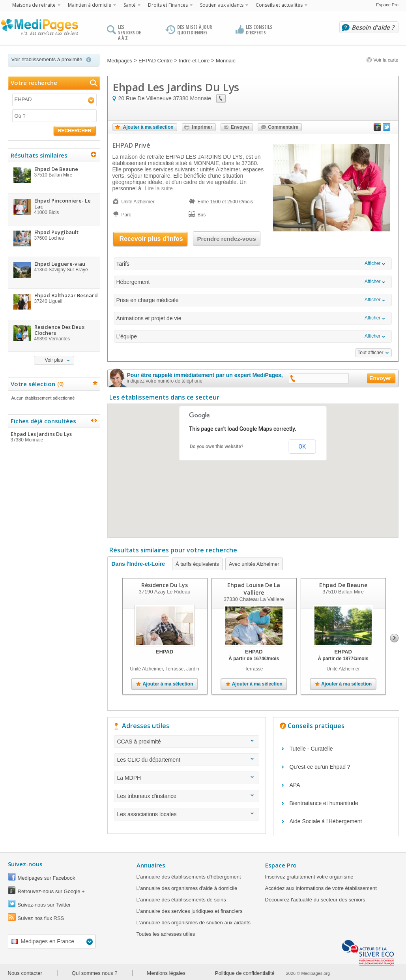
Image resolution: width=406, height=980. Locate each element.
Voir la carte (382, 60)
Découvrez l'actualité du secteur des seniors (315, 900)
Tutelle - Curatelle (311, 749)
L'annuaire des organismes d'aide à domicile (187, 888)
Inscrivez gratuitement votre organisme (309, 877)
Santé (130, 5)
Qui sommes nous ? (95, 973)
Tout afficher (370, 353)
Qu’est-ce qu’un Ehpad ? (320, 767)
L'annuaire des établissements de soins (181, 900)
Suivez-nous (25, 864)
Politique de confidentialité (245, 973)
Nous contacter (25, 973)
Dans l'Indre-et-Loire (138, 564)
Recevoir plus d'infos (151, 239)
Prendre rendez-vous (227, 239)
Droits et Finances (168, 5)
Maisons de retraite (34, 5)
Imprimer (202, 127)
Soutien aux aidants (222, 5)
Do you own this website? (217, 447)
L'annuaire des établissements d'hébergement (189, 877)
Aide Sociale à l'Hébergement (326, 821)
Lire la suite (159, 188)
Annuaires (151, 865)
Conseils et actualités (279, 5)
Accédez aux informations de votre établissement (321, 888)
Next (394, 638)
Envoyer (240, 127)
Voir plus (54, 360)
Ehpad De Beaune (343, 585)
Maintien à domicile (90, 5)
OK (302, 447)
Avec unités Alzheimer (254, 564)
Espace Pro (387, 5)
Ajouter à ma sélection (148, 127)
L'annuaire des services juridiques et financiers (190, 911)
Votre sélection (36, 384)
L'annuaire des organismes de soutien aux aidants (194, 923)
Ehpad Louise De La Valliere (254, 589)
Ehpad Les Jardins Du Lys (54, 437)
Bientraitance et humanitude (324, 803)
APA (295, 785)
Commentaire (283, 127)
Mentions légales (166, 973)
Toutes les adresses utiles (166, 934)
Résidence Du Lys (165, 585)
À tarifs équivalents (197, 564)
